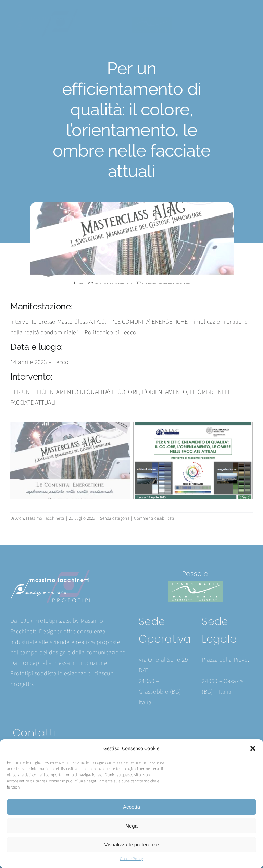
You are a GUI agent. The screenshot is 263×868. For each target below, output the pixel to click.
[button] (253, 748)
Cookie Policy (131, 859)
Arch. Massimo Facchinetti (40, 518)
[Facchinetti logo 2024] (152, 20)
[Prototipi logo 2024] (45, 12)
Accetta (131, 807)
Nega (131, 826)
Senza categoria (115, 518)
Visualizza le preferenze (132, 845)
